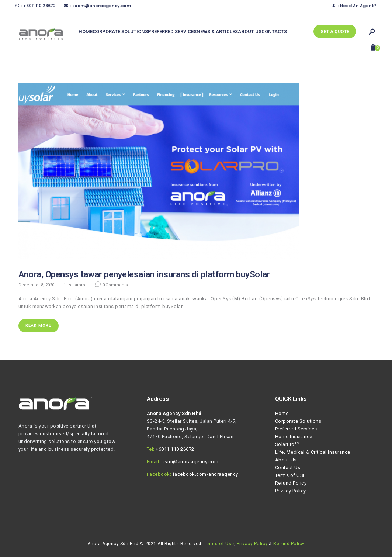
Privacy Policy (291, 491)
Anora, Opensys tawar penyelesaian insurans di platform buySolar (144, 274)
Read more (38, 326)
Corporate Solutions (298, 421)
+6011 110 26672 (175, 449)
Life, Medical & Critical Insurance (313, 452)
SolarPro (77, 285)
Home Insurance (294, 437)
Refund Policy (291, 483)
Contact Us (288, 468)
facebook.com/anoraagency (205, 474)
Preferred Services (296, 429)
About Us (286, 460)
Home (282, 413)
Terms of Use (219, 544)
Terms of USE (291, 475)
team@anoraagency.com (190, 462)
